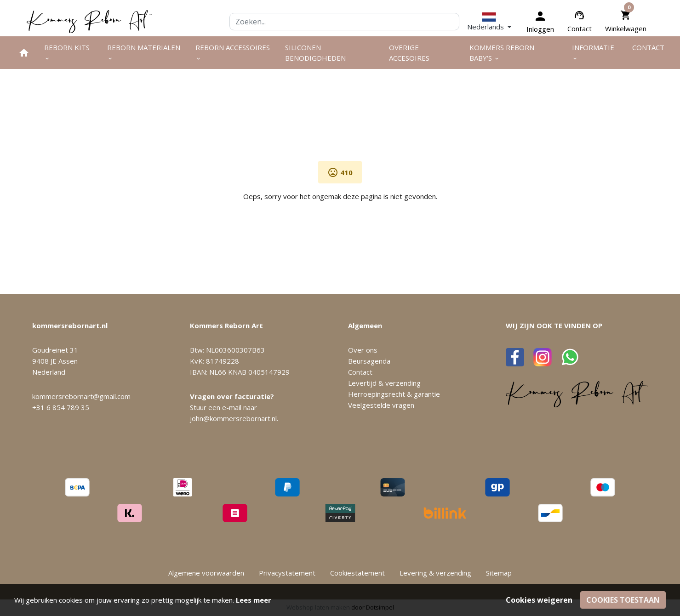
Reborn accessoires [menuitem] (233, 52)
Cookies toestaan (623, 600)
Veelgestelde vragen (381, 405)
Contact (580, 29)
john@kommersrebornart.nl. (234, 418)
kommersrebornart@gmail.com (81, 396)
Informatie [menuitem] (593, 52)
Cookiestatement (357, 573)
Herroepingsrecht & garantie (394, 394)
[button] (489, 21)
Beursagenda (369, 361)
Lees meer (254, 600)
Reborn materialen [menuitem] (144, 52)
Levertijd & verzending (384, 383)
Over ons (363, 350)
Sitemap (499, 573)
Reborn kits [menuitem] (67, 52)
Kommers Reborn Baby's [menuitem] (502, 53)
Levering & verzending (435, 573)
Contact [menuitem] (648, 47)
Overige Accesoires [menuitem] (409, 53)
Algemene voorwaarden (206, 573)
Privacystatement (287, 573)
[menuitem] (24, 53)
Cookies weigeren (539, 600)
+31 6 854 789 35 (61, 407)
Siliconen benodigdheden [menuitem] (315, 53)
